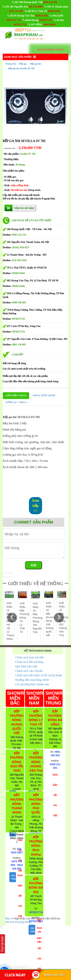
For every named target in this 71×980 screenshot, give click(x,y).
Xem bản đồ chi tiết (20, 896)
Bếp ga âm (35, 64)
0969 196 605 (19, 303)
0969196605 (50, 25)
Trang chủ (11, 64)
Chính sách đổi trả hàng (29, 662)
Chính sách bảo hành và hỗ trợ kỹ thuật (38, 675)
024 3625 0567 (20, 260)
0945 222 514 (19, 235)
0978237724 (45, 20)
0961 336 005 (19, 345)
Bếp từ (9, 918)
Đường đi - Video (17, 402)
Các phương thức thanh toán (32, 684)
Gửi (34, 565)
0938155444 (54, 11)
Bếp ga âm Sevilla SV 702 (21, 69)
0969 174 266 (50, 2)
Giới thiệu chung (16, 395)
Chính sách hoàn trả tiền (30, 657)
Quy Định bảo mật (26, 666)
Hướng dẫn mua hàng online (32, 680)
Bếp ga (23, 64)
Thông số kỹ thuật (44, 395)
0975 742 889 (16, 11)
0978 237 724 (14, 20)
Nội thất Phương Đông (18, 922)
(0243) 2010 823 (21, 247)
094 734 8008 (36, 7)
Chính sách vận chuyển (29, 671)
